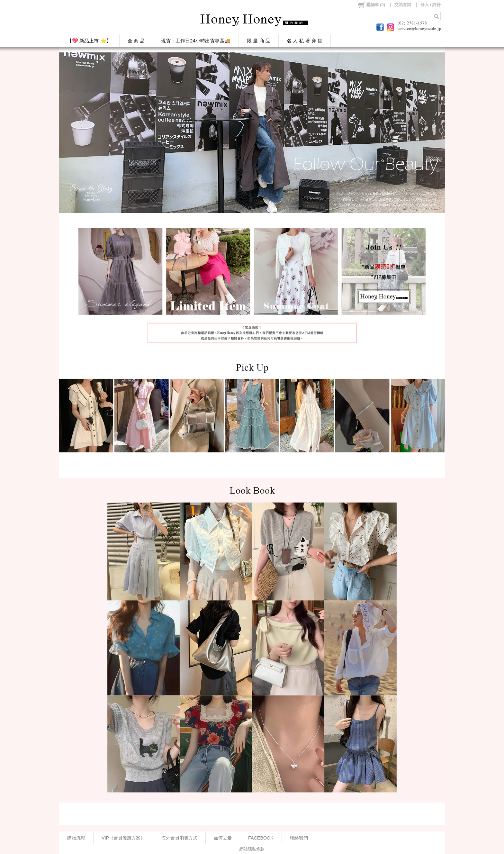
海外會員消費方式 (179, 838)
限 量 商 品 (259, 41)
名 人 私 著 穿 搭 (305, 41)
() (371, 5)
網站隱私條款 (252, 849)
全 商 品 (136, 41)
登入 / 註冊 (431, 5)
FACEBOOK (261, 838)
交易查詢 (403, 5)
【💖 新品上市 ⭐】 (89, 41)
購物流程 (76, 838)
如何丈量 (223, 838)
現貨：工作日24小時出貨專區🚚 (196, 41)
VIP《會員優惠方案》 (123, 838)
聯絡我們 (299, 838)
